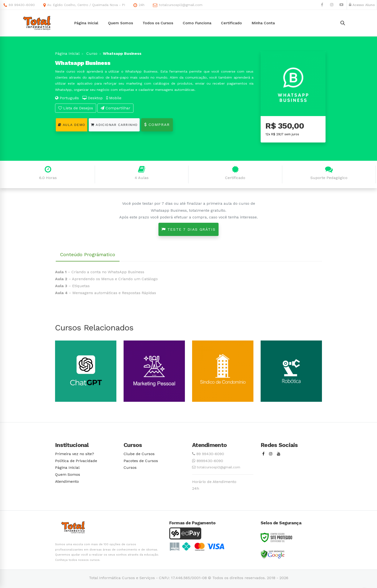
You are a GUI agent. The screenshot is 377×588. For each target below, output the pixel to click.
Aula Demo (72, 125)
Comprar (157, 125)
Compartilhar (115, 108)
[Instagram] (271, 454)
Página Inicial (67, 53)
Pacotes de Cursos (141, 461)
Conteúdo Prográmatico (88, 254)
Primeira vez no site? (75, 454)
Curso (91, 53)
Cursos (130, 467)
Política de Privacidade (76, 461)
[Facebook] (263, 454)
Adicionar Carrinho (114, 125)
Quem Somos (68, 474)
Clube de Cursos (139, 454)
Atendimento (67, 481)
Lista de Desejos (76, 108)
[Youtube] (279, 454)
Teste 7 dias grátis (189, 229)
